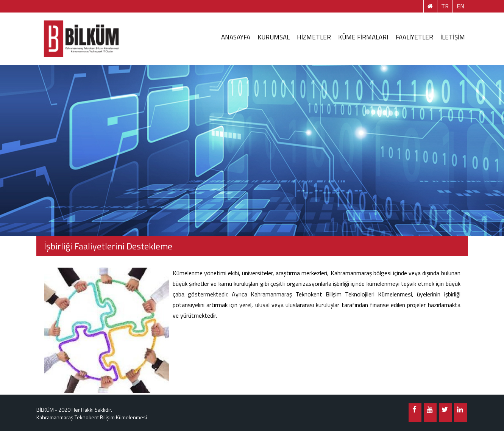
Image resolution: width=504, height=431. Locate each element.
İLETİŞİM (453, 37)
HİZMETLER (314, 37)
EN (460, 6)
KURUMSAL (274, 37)
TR (445, 6)
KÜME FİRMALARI (363, 37)
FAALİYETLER (414, 37)
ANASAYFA (236, 37)
